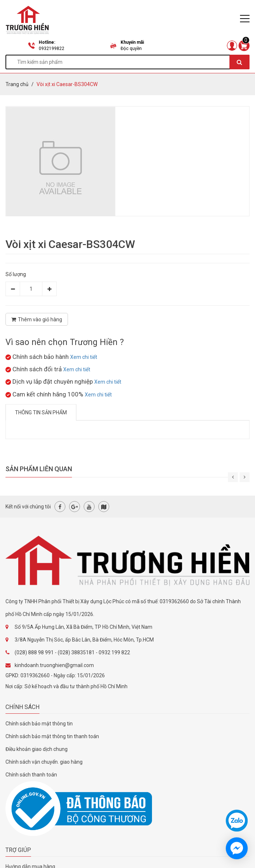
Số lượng (16, 274)
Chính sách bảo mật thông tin (39, 724)
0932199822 (52, 49)
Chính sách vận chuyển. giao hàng (44, 762)
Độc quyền (131, 49)
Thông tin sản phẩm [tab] (41, 412)
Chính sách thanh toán (31, 775)
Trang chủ (17, 84)
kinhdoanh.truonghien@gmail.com (54, 665)
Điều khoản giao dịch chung (37, 749)
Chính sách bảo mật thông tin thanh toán (52, 736)
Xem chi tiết (84, 357)
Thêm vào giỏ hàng (37, 319)
